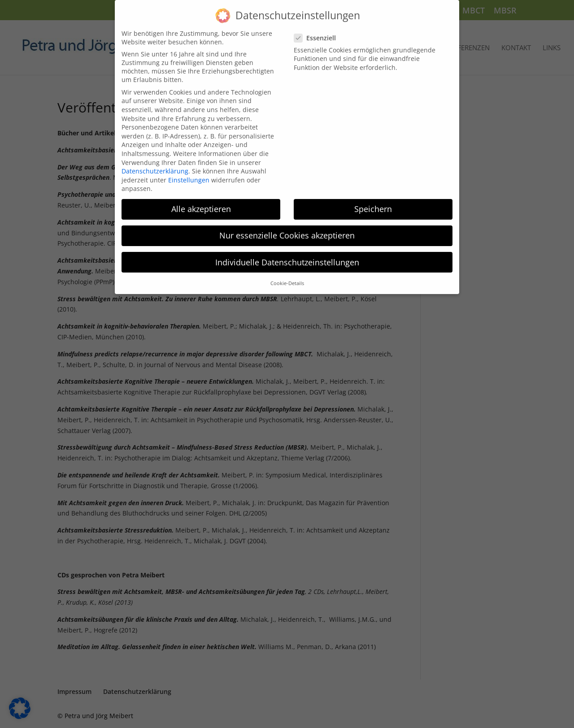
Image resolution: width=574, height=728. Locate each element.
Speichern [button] (373, 202)
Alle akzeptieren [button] (201, 202)
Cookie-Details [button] (287, 276)
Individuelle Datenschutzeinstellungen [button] (287, 255)
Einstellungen (189, 173)
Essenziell (319, 31)
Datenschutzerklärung (155, 164)
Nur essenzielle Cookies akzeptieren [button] (287, 228)
